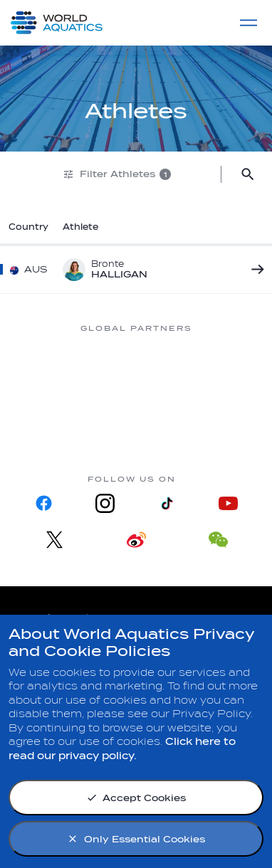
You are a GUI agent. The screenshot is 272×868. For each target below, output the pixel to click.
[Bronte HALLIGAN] (254, 270)
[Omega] (58, 420)
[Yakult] (214, 420)
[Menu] (249, 23)
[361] (58, 366)
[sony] (136, 420)
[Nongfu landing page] (214, 366)
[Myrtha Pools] (136, 366)
